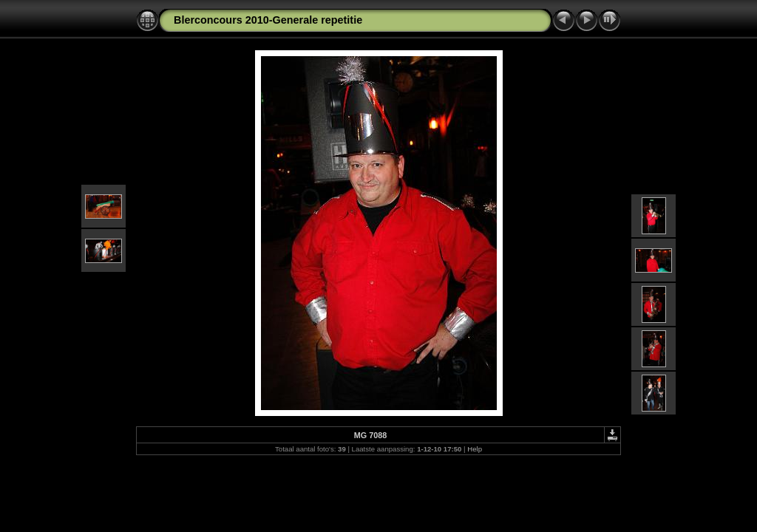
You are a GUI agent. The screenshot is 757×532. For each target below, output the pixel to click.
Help (475, 449)
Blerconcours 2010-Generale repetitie (268, 20)
